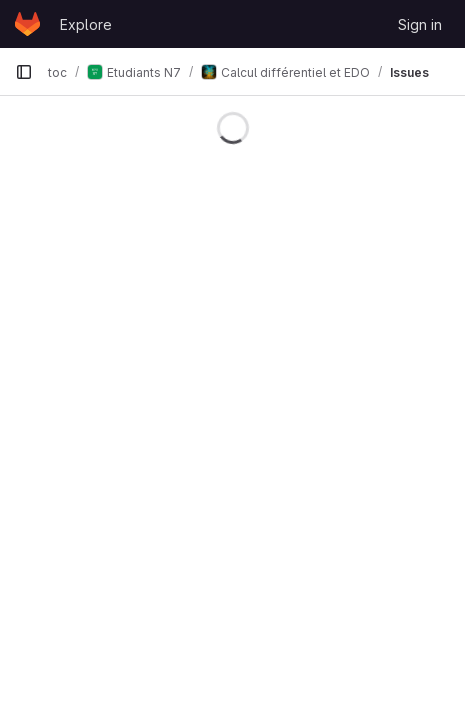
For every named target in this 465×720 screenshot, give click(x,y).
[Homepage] (27, 24)
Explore (86, 24)
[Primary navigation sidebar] (24, 72)
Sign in (420, 24)
